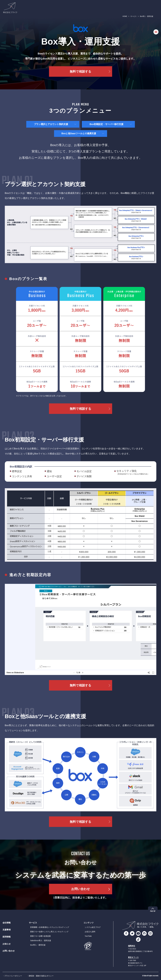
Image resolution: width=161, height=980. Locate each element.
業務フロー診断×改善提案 (40, 936)
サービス (133, 16)
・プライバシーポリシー (12, 976)
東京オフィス (133, 957)
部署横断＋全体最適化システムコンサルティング (50, 927)
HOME (125, 16)
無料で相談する (80, 71)
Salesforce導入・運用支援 (41, 940)
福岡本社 (132, 946)
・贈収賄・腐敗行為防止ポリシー (40, 976)
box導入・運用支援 (38, 945)
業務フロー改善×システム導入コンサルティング (49, 932)
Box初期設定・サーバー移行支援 (106, 124)
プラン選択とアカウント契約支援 (51, 124)
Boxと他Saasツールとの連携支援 (79, 133)
